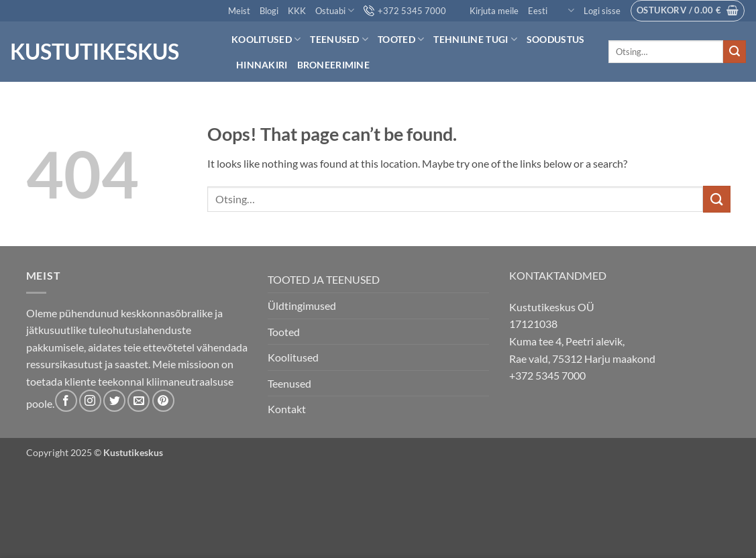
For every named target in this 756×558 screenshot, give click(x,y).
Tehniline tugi (475, 39)
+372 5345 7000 (405, 11)
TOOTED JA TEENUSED (324, 279)
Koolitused (266, 39)
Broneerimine (333, 65)
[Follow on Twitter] (114, 401)
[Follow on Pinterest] (163, 401)
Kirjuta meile (487, 11)
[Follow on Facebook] (66, 401)
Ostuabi (335, 10)
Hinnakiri (262, 65)
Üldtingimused (302, 305)
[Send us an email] (139, 401)
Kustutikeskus (95, 52)
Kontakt (287, 409)
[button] (602, 11)
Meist (239, 11)
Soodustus (556, 39)
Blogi (269, 11)
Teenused (339, 39)
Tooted (401, 39)
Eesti (551, 10)
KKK (297, 11)
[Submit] (735, 52)
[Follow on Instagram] (90, 401)
